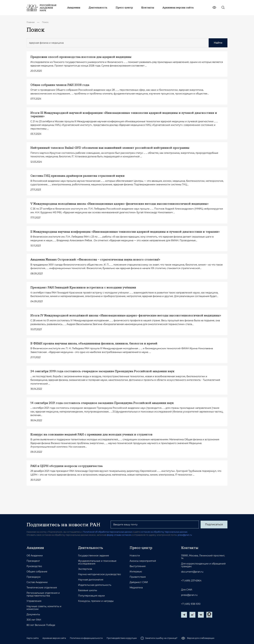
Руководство (34, 566)
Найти (218, 43)
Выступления (138, 566)
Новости (135, 556)
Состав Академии (37, 582)
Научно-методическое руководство (99, 574)
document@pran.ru (192, 572)
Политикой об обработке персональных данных (107, 532)
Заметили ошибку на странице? (159, 638)
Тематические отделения (42, 588)
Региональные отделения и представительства (43, 594)
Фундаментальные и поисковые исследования (97, 562)
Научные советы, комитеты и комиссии (44, 608)
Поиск (45, 22)
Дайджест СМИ (139, 582)
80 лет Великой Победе (41, 625)
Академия (35, 548)
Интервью (136, 572)
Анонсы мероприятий (143, 561)
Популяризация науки (91, 596)
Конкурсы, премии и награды (96, 601)
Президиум (34, 577)
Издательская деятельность (95, 585)
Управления (34, 601)
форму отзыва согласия (119, 535)
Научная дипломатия (91, 580)
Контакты (190, 548)
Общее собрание (37, 572)
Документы (33, 614)
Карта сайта (33, 638)
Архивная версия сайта (54, 638)
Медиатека (136, 588)
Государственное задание (94, 556)
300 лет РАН (34, 620)
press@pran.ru (185, 535)
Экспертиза (85, 569)
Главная (31, 22)
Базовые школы (88, 590)
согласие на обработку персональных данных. (164, 532)
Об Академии (35, 556)
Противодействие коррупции (122, 638)
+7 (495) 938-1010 (191, 604)
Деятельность (91, 548)
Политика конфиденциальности (86, 638)
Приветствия (138, 577)
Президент (33, 561)
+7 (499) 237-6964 (191, 581)
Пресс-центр (141, 548)
